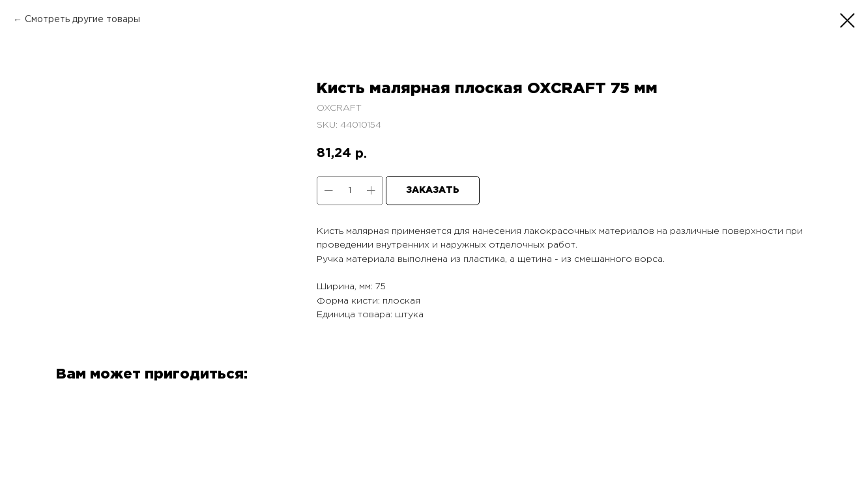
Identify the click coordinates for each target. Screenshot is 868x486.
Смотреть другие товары (82, 20)
